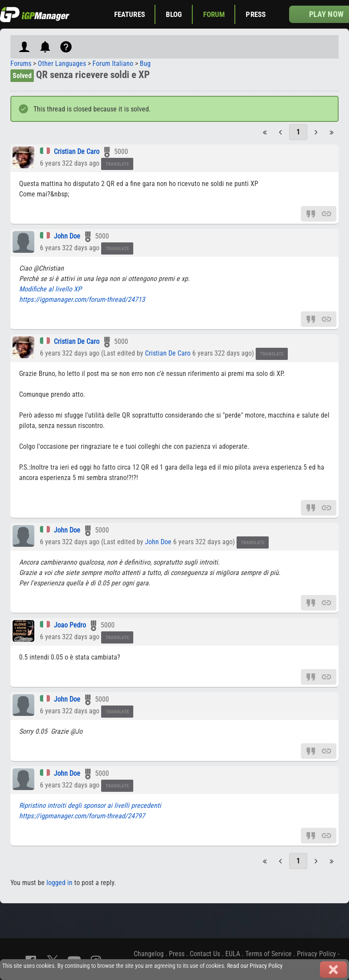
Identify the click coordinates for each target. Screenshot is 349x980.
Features (130, 14)
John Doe (67, 236)
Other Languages (62, 64)
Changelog (149, 954)
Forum (214, 14)
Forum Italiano (113, 64)
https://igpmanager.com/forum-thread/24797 (82, 816)
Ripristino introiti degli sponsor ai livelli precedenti (90, 805)
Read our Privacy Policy (255, 966)
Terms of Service (268, 954)
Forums (21, 64)
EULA (233, 954)
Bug (145, 64)
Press (256, 14)
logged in (59, 883)
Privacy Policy (316, 954)
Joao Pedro (70, 625)
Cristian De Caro (77, 152)
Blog (174, 14)
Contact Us (205, 954)
